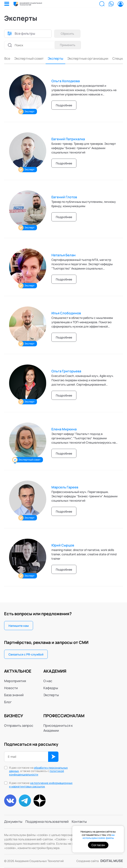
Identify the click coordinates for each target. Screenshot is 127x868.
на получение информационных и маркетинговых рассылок (41, 785)
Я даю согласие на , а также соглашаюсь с (38, 771)
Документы (13, 822)
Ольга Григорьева (66, 371)
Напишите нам (19, 626)
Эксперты (15, 59)
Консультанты (109, 59)
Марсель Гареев (65, 487)
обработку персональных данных (38, 769)
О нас (48, 681)
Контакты (79, 822)
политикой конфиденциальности (37, 773)
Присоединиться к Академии (58, 728)
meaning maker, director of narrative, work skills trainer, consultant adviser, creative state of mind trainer (84, 554)
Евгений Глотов (64, 197)
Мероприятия (15, 681)
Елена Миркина (64, 429)
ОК (53, 757)
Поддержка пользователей (47, 822)
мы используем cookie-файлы (99, 837)
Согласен (98, 845)
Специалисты (83, 59)
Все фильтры (25, 34)
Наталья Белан (63, 255)
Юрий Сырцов (63, 545)
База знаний (14, 695)
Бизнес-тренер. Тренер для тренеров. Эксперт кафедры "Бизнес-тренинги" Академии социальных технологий (84, 148)
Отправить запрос (19, 726)
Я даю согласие (41, 785)
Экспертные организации (48, 59)
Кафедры (51, 688)
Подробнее (64, 105)
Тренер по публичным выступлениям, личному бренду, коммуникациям (84, 204)
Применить (68, 45)
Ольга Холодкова (66, 81)
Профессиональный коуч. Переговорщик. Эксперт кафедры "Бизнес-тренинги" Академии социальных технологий (84, 496)
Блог (8, 702)
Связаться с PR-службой (26, 654)
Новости (11, 688)
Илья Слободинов (66, 313)
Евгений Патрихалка (68, 139)
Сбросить (68, 34)
